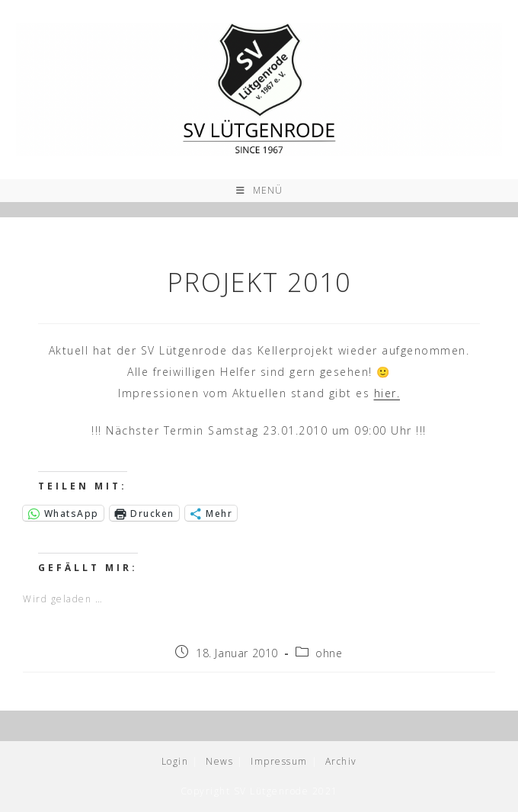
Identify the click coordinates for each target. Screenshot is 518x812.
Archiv (341, 761)
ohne (329, 653)
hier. (387, 393)
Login (175, 761)
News (219, 761)
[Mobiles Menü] (259, 191)
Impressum (279, 761)
